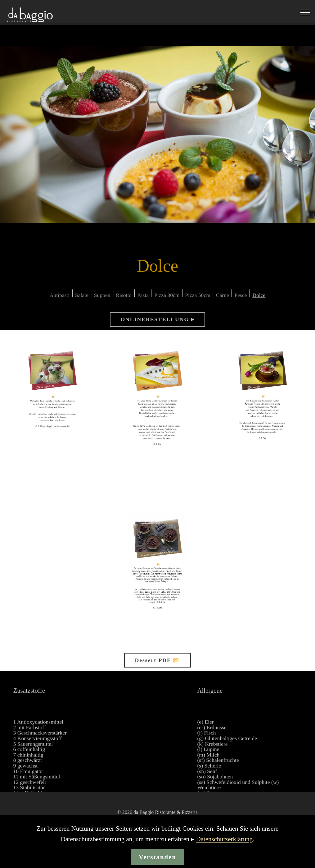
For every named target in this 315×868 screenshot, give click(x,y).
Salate (82, 300)
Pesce (241, 300)
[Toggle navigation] (305, 12)
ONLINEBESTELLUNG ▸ (157, 324)
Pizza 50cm (198, 300)
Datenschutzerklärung (224, 847)
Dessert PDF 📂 (157, 665)
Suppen (102, 300)
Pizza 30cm (167, 300)
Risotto (124, 300)
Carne (223, 300)
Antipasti (60, 300)
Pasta (143, 300)
